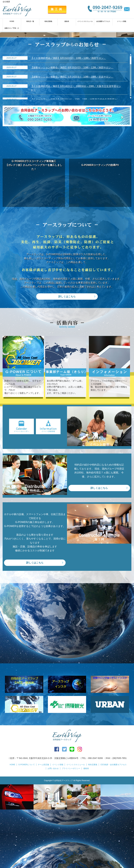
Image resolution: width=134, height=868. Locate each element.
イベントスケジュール (85, 21)
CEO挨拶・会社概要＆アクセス (114, 823)
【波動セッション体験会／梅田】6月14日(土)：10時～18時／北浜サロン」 (72, 135)
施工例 (57, 9)
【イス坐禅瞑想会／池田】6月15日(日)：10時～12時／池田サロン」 (68, 117)
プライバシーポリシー (71, 827)
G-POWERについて (27, 823)
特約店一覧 (30, 21)
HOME (12, 21)
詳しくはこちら (67, 355)
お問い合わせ (53, 827)
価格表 (67, 21)
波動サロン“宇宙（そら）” (12, 31)
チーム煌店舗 (43, 823)
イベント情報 (122, 21)
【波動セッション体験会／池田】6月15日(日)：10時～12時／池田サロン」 (72, 126)
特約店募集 (48, 21)
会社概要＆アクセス (103, 21)
